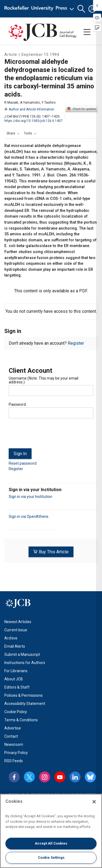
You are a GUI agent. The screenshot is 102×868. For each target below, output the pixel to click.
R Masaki (11, 103)
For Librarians (16, 671)
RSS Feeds (14, 761)
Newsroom (14, 744)
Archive (11, 638)
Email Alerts (15, 646)
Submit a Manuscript (22, 654)
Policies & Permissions (24, 695)
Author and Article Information (29, 109)
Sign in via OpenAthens (29, 516)
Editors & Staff (17, 687)
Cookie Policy (16, 712)
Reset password (23, 463)
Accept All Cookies (51, 843)
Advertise (13, 728)
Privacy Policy (16, 753)
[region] (51, 831)
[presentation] (50, 435)
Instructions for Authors (25, 663)
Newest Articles (18, 622)
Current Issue (16, 630)
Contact (11, 736)
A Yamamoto (30, 103)
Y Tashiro (49, 103)
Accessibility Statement (25, 704)
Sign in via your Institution (30, 497)
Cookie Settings (51, 858)
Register (76, 343)
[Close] (94, 802)
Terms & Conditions (21, 720)
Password (17, 404)
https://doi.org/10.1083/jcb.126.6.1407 (33, 121)
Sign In (20, 454)
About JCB (14, 679)
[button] (81, 9)
